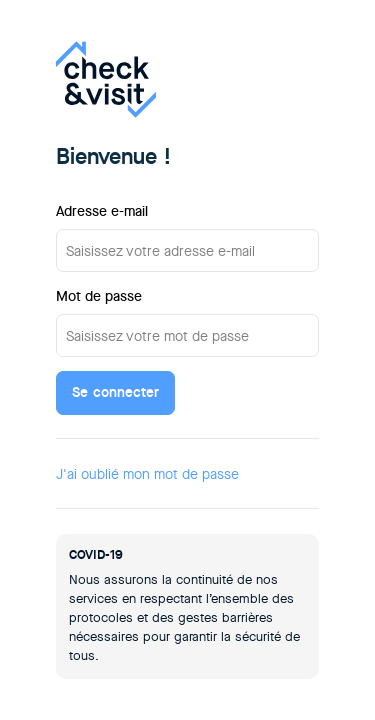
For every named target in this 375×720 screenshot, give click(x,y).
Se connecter (115, 392)
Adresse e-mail (102, 211)
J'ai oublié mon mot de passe (147, 474)
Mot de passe (99, 296)
